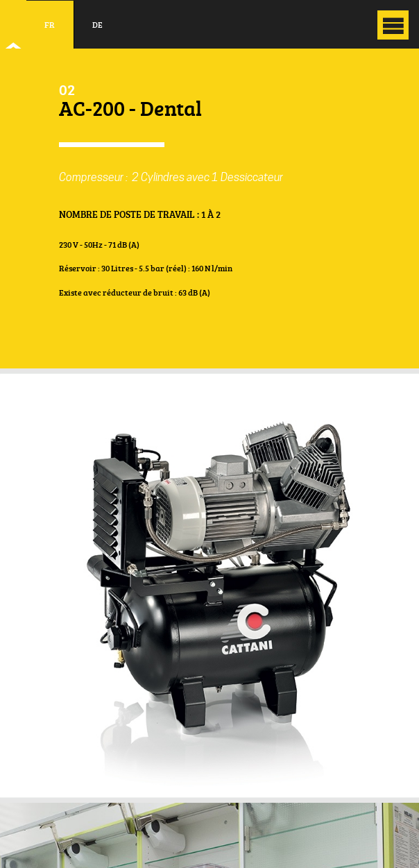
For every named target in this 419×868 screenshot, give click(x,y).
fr (50, 25)
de (97, 25)
